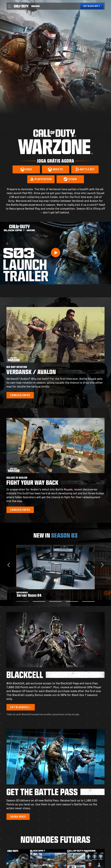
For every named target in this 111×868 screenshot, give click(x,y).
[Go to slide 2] (39, 601)
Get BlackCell (20, 707)
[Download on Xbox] (26, 169)
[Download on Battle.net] (85, 169)
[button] (9, 6)
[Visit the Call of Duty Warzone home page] (36, 6)
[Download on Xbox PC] (56, 169)
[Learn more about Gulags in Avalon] (20, 510)
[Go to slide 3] (55, 601)
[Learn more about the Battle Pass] (18, 817)
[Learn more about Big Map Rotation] (20, 395)
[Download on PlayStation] (41, 179)
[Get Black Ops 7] (92, 6)
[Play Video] (56, 253)
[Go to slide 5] (89, 601)
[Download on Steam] (70, 179)
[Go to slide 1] (22, 601)
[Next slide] (101, 565)
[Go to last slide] (10, 565)
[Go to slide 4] (72, 601)
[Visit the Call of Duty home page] (21, 6)
